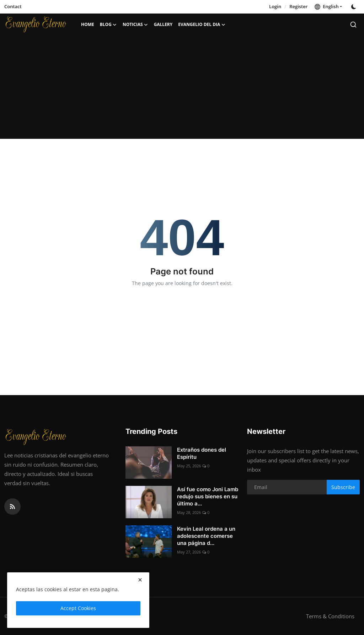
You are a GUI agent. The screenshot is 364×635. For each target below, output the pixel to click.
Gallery (163, 24)
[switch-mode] (354, 7)
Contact (13, 6)
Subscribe (343, 487)
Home (88, 24)
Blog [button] (108, 25)
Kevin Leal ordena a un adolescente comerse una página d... (206, 536)
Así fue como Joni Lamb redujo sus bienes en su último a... (208, 496)
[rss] (12, 507)
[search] (353, 25)
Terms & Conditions (330, 616)
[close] (140, 580)
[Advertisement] (182, 89)
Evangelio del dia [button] (202, 25)
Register (298, 6)
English (326, 6)
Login (275, 6)
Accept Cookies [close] (78, 608)
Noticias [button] (135, 25)
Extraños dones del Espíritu (202, 453)
